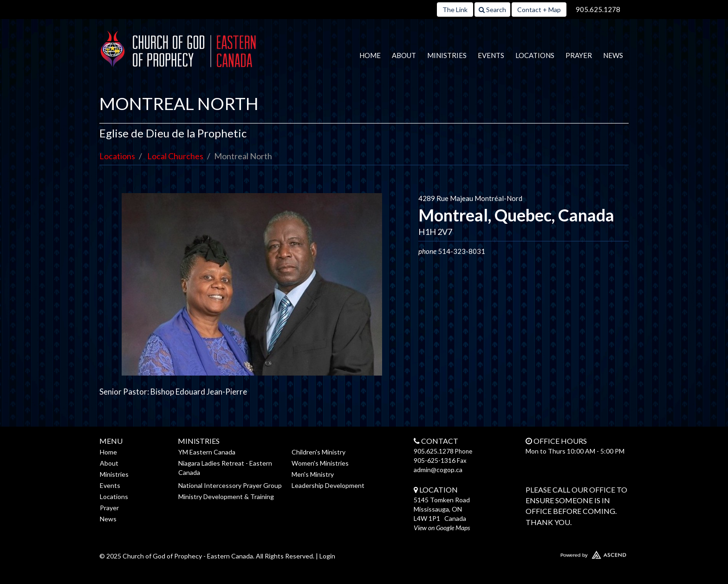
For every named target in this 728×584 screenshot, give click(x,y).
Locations (535, 55)
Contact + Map (539, 10)
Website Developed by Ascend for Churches (566, 553)
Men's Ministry (313, 474)
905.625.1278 (598, 9)
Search (492, 10)
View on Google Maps (442, 528)
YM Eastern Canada (207, 452)
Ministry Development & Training (226, 496)
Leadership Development (328, 485)
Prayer (579, 55)
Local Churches (175, 156)
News (613, 55)
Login (327, 556)
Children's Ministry (318, 452)
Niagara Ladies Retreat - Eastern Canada (225, 468)
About (404, 55)
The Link (455, 10)
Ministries (447, 55)
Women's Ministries (320, 463)
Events (491, 55)
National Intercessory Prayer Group (230, 485)
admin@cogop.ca (438, 470)
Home (370, 55)
